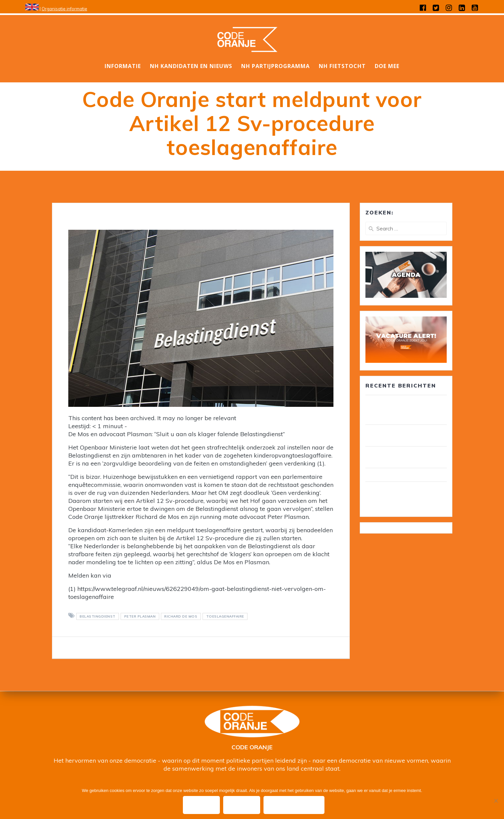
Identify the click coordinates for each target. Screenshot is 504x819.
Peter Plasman (140, 616)
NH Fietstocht (342, 66)
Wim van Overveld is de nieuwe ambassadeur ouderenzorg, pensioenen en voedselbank (406, 497)
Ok (201, 805)
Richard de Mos (181, 616)
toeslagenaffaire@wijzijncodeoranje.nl (166, 575)
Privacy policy (294, 805)
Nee (242, 805)
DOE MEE (387, 66)
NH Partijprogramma (275, 66)
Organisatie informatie (64, 9)
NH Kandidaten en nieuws (191, 66)
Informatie (123, 66)
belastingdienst (98, 616)
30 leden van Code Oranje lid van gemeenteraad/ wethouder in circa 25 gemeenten (405, 410)
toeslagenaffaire (225, 616)
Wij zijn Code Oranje (393, 475)
